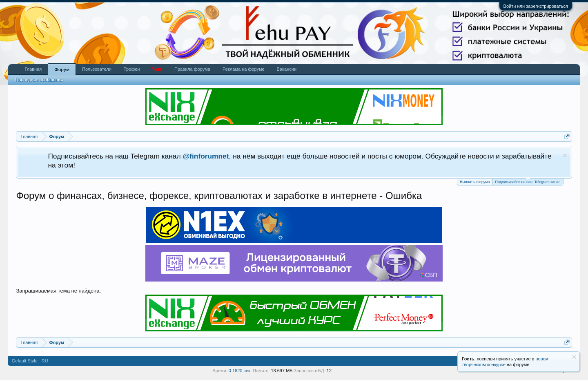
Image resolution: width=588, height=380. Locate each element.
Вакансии (287, 69)
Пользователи (97, 69)
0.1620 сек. (240, 371)
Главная (33, 69)
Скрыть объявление (565, 155)
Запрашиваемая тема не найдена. (58, 291)
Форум (62, 69)
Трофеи (132, 69)
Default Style (24, 361)
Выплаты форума (475, 182)
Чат (157, 69)
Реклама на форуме (244, 69)
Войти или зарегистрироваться (536, 6)
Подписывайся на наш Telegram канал (528, 181)
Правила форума (192, 69)
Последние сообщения (39, 80)
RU (45, 361)
